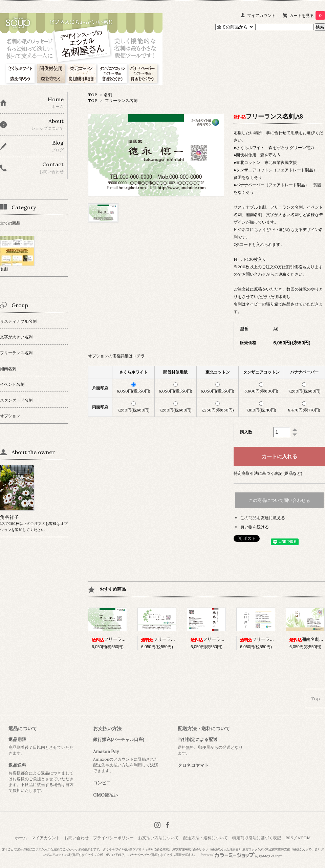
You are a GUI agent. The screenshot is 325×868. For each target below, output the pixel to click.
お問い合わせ (77, 838)
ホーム (21, 838)
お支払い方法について (158, 838)
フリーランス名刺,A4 (218, 639)
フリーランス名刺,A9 (267, 639)
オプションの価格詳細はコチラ (116, 356)
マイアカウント (261, 15)
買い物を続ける (255, 527)
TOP (93, 95)
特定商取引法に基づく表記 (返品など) (268, 473)
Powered (242, 855)
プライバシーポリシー (113, 838)
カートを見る (307, 15)
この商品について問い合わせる (279, 500)
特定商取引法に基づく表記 (257, 838)
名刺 (108, 95)
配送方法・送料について (205, 838)
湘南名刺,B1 (307, 639)
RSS (289, 838)
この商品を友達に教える (263, 518)
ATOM (304, 838)
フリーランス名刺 (121, 100)
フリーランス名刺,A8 (118, 639)
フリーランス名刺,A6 (168, 639)
